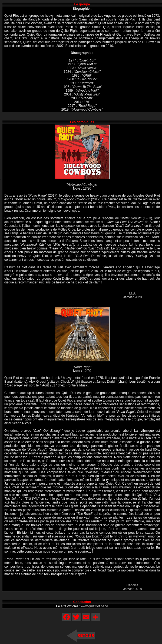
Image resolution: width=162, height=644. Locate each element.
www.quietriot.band (94, 606)
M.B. (132, 293)
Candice (133, 585)
